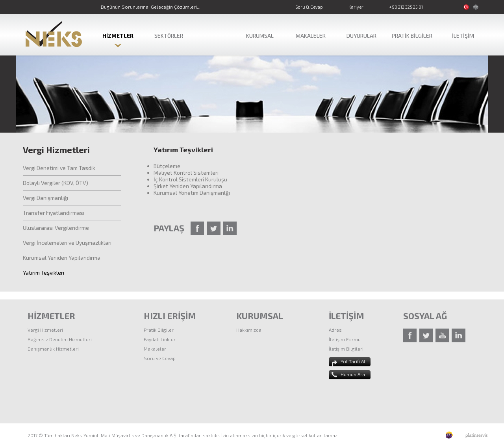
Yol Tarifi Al (353, 361)
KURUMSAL (260, 36)
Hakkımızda (249, 330)
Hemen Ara (353, 374)
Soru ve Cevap (160, 358)
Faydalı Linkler (160, 339)
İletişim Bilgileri (346, 349)
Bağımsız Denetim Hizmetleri (60, 339)
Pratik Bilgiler (159, 330)
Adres (335, 330)
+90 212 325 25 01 (406, 7)
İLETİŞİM (463, 36)
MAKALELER (311, 36)
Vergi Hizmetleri (45, 330)
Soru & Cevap (309, 7)
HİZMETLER (118, 36)
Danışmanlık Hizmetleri (53, 349)
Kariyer (356, 7)
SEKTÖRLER (169, 36)
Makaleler (155, 349)
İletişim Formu (345, 339)
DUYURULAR (361, 36)
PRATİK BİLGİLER (412, 36)
